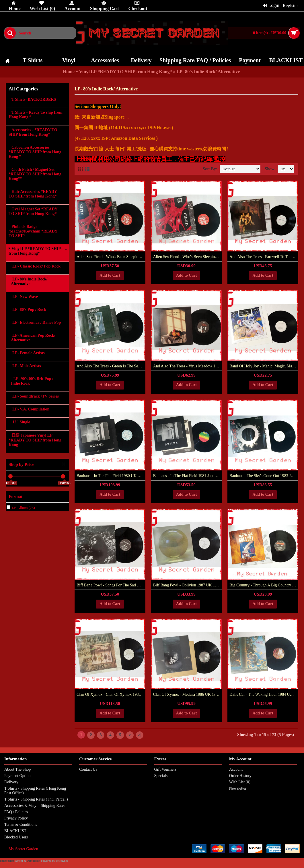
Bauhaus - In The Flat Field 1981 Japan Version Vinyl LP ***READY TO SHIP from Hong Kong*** (188, 476)
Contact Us (88, 769)
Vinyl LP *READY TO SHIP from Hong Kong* (126, 72)
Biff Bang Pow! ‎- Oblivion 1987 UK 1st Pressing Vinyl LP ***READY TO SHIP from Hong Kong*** (188, 585)
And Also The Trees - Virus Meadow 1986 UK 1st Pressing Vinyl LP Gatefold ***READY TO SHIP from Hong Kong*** (188, 366)
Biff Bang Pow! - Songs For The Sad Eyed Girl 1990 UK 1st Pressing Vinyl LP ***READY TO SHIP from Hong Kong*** (111, 585)
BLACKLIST (15, 831)
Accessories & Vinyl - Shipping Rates (35, 806)
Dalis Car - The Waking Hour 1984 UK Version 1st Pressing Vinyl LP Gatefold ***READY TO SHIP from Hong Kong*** (264, 694)
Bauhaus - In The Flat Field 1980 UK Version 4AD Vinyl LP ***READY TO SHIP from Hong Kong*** (111, 476)
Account (236, 769)
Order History (240, 776)
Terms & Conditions (21, 825)
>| (140, 735)
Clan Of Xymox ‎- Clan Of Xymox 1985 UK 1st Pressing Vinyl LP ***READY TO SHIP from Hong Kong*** (111, 694)
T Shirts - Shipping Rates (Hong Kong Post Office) (35, 791)
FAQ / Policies (16, 812)
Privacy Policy (16, 818)
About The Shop (17, 769)
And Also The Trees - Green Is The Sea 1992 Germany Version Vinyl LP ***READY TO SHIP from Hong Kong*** (111, 366)
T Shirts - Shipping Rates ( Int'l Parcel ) (36, 799)
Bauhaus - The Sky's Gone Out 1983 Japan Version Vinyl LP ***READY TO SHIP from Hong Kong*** (264, 476)
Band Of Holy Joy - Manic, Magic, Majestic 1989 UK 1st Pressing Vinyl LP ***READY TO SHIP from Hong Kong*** (264, 366)
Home (69, 72)
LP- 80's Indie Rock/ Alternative (208, 72)
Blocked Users (16, 837)
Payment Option (17, 776)
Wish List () (240, 782)
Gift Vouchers (165, 769)
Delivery (11, 782)
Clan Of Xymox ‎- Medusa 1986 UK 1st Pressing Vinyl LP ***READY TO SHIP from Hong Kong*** (188, 694)
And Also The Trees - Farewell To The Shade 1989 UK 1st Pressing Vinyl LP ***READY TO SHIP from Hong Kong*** (264, 257)
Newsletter (238, 788)
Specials (161, 776)
